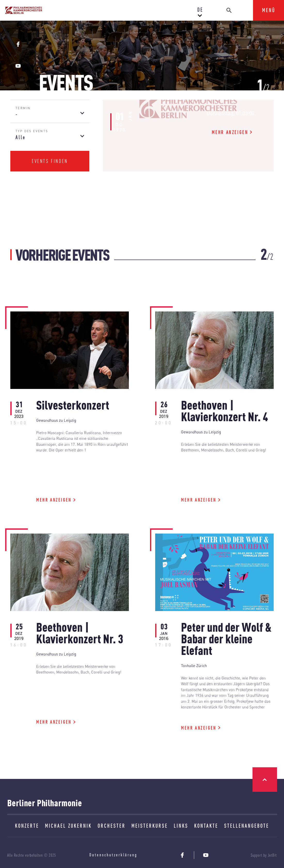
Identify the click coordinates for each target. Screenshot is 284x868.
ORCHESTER (112, 826)
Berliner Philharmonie (45, 803)
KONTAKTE (206, 826)
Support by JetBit (264, 855)
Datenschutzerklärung (113, 855)
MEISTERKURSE (150, 826)
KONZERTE (27, 826)
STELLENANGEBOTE (247, 826)
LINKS (181, 826)
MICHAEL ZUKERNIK (68, 826)
